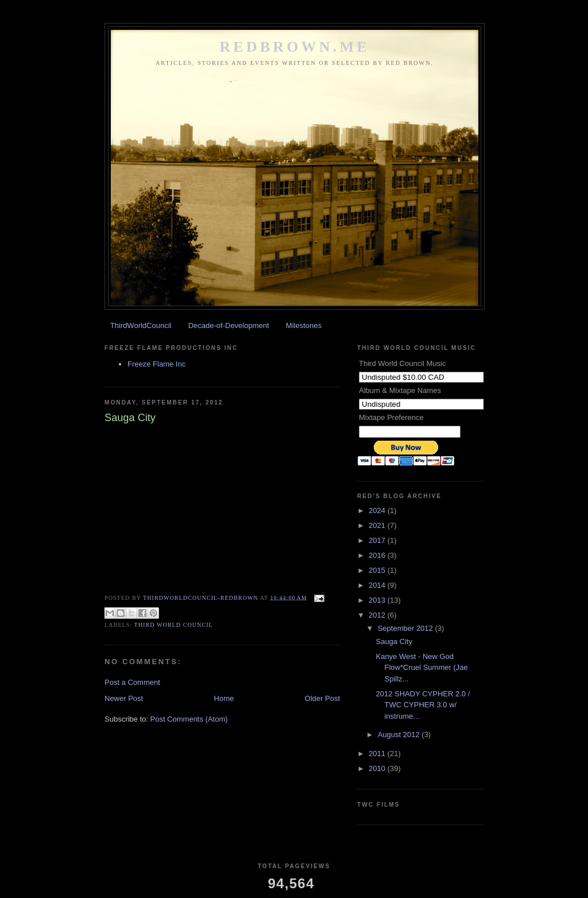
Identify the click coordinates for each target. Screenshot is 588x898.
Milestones (304, 325)
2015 (378, 570)
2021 (378, 525)
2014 (378, 585)
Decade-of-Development (229, 325)
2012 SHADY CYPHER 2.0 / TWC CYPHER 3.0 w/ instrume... (423, 705)
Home (224, 698)
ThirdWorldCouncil (141, 325)
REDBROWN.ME (295, 47)
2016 (378, 555)
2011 (378, 754)
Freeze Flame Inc (156, 364)
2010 (378, 768)
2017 (378, 540)
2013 (378, 600)
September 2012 (407, 628)
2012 (378, 615)
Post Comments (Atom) (189, 719)
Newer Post (124, 698)
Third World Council (174, 625)
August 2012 (400, 735)
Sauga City (394, 641)
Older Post (322, 698)
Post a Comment (132, 682)
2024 (378, 510)
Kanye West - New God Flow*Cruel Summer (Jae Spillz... (421, 668)
